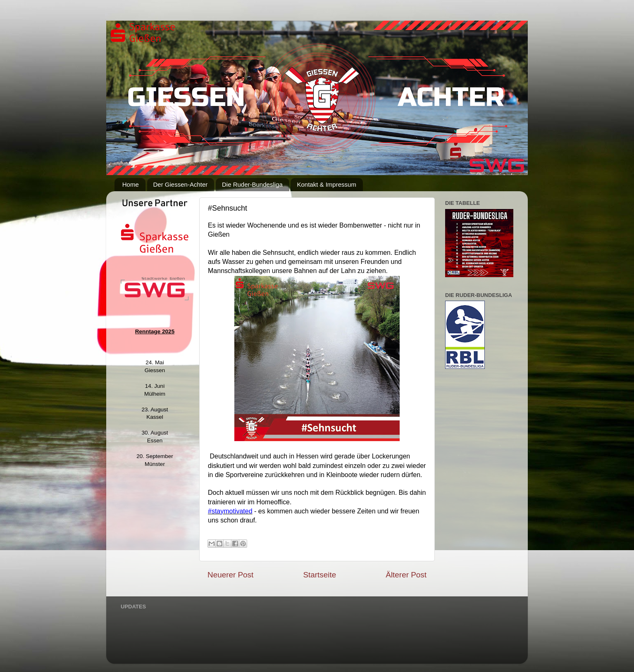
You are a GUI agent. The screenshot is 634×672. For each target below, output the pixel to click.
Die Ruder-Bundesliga (252, 184)
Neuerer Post (230, 575)
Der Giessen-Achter (181, 184)
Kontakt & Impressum (326, 184)
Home (131, 184)
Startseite (319, 575)
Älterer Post (406, 575)
